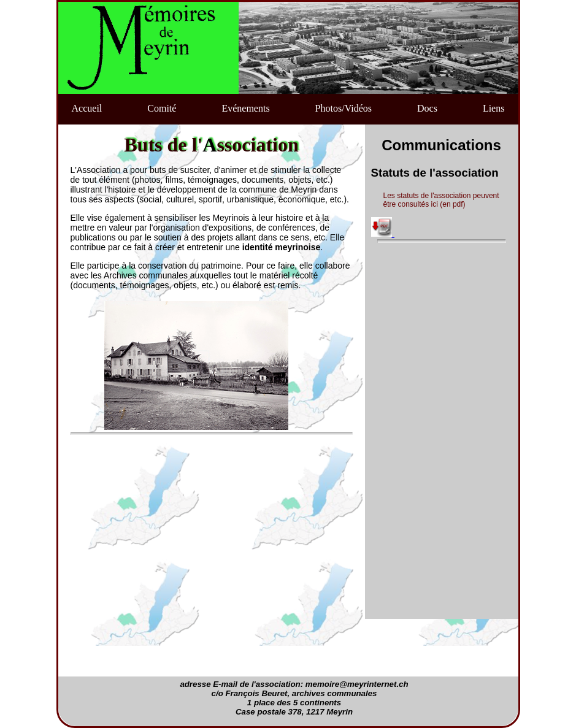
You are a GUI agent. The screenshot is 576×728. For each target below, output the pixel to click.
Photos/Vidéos (344, 108)
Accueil (87, 108)
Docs (427, 108)
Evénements (245, 108)
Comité (162, 108)
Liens (494, 108)
